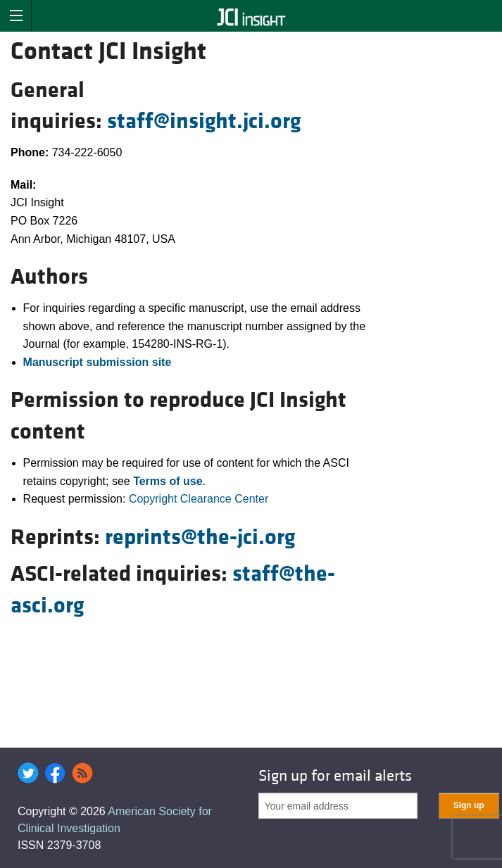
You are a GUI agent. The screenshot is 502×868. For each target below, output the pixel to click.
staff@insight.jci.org (204, 121)
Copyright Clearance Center (199, 499)
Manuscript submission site (98, 362)
